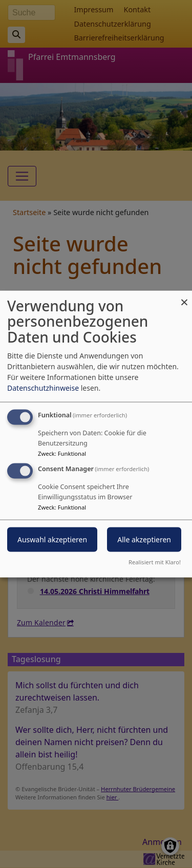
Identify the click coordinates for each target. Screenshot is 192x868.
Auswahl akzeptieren (52, 539)
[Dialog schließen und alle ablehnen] (184, 297)
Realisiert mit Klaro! (155, 562)
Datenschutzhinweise (43, 387)
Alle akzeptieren (144, 539)
